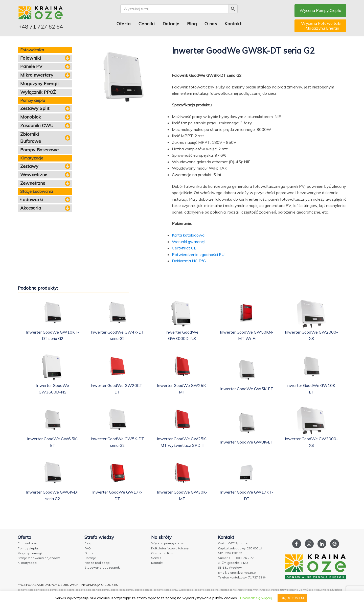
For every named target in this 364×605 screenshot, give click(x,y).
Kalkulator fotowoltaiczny (170, 548)
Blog (192, 24)
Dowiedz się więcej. (256, 598)
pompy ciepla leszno (62, 590)
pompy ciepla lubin (113, 590)
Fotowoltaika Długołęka (328, 590)
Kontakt (233, 24)
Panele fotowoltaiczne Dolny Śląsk (292, 590)
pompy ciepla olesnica (139, 590)
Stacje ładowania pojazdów (39, 558)
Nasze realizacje (97, 563)
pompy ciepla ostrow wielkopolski (174, 590)
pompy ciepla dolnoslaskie (33, 590)
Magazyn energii (30, 553)
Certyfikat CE (184, 248)
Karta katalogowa (188, 235)
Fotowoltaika (27, 543)
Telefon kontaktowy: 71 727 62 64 (242, 577)
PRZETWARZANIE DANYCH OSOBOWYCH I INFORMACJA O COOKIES (68, 585)
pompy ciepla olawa (207, 590)
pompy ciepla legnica (88, 590)
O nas (210, 24)
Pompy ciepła (28, 548)
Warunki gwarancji (189, 242)
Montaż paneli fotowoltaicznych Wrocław (245, 590)
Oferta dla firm (162, 553)
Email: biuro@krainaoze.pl (237, 573)
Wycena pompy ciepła (168, 543)
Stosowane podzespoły (102, 567)
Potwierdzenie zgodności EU (198, 254)
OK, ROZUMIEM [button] (292, 598)
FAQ (88, 548)
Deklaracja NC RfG (189, 261)
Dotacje (171, 24)
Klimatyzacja (27, 563)
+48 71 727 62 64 (41, 27)
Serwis (156, 558)
